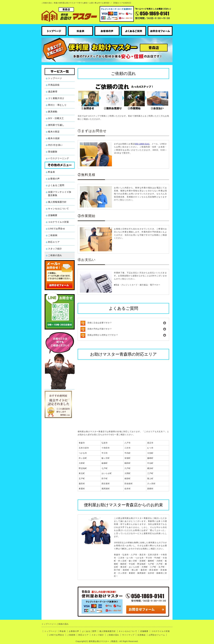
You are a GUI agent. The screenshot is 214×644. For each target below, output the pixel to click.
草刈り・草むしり (57, 105)
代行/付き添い (55, 145)
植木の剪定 (54, 132)
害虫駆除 (53, 152)
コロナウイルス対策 (58, 222)
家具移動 (53, 112)
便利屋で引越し (56, 125)
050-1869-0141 (142, 144)
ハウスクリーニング (58, 158)
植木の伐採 (54, 138)
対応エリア (54, 242)
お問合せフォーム (157, 635)
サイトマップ (128, 635)
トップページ (55, 78)
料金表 (52, 172)
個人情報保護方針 (57, 202)
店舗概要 (53, 215)
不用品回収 (54, 85)
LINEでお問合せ (57, 229)
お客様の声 (54, 179)
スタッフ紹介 (55, 249)
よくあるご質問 (56, 185)
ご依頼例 (53, 235)
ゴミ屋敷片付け (56, 98)
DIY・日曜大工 (56, 118)
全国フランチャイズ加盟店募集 (60, 194)
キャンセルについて (58, 209)
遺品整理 (53, 92)
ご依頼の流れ (55, 255)
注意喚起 (142, 635)
